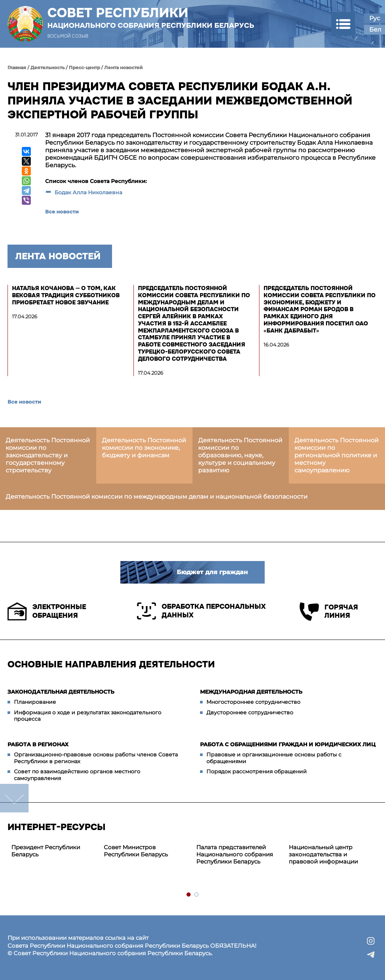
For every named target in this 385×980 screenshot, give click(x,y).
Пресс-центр (84, 67)
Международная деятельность (251, 692)
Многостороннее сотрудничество (253, 702)
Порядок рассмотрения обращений (257, 771)
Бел (375, 29)
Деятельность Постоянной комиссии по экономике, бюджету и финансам (144, 448)
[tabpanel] (54, 851)
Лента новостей (124, 67)
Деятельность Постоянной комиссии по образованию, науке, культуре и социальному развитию (240, 455)
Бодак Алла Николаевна (88, 192)
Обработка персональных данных (201, 611)
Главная (17, 67)
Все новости (62, 212)
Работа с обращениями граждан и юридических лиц (288, 744)
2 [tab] (197, 895)
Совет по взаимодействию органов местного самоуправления (77, 775)
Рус (375, 18)
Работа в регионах (38, 744)
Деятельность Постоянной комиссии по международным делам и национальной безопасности (157, 497)
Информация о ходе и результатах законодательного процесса (88, 716)
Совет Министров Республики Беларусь (136, 851)
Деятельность (48, 67)
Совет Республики (151, 18)
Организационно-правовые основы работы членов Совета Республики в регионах (96, 758)
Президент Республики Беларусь (46, 851)
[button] (343, 24)
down (14, 798)
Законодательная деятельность (61, 692)
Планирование (35, 702)
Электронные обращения (47, 611)
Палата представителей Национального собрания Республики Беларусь (235, 854)
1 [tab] (189, 895)
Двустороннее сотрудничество (250, 712)
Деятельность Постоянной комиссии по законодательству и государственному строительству (48, 455)
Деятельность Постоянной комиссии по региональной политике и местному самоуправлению (336, 455)
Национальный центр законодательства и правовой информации (323, 854)
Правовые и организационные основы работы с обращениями (274, 758)
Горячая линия (329, 612)
